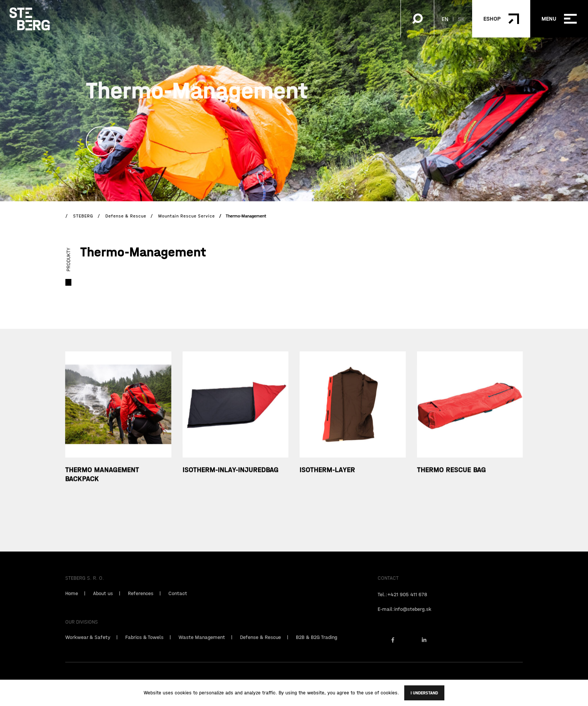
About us (103, 603)
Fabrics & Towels (144, 647)
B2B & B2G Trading (316, 647)
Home (72, 603)
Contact (178, 603)
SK (461, 19)
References (141, 603)
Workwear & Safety (88, 647)
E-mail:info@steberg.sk (404, 619)
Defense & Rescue (260, 647)
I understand (424, 693)
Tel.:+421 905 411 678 (402, 604)
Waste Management (202, 647)
